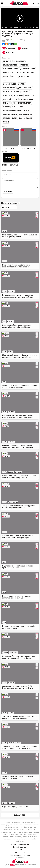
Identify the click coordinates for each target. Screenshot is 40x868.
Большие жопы (20, 61)
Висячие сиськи (10, 114)
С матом (22, 84)
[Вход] (38, 4)
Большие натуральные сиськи (16, 111)
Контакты (20, 858)
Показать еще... (20, 815)
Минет (14, 76)
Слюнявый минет (27, 99)
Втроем (6, 107)
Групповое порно (11, 69)
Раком (22, 107)
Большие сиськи (10, 65)
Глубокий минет (10, 99)
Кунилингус (8, 73)
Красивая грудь (26, 114)
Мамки (6, 76)
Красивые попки (10, 118)
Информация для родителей (20, 855)
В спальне (18, 95)
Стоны (6, 122)
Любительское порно (25, 73)
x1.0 (26, 27)
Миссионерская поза (22, 103)
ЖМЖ (14, 107)
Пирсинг (25, 92)
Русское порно (26, 76)
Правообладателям (20, 847)
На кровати (30, 95)
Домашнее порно (28, 69)
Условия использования (20, 844)
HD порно (7, 61)
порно (12, 865)
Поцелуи (7, 103)
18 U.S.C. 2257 (20, 852)
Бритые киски (9, 88)
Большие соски (26, 118)
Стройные (7, 95)
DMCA (20, 850)
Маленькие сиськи (11, 92)
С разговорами (9, 84)
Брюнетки (24, 65)
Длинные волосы (25, 88)
